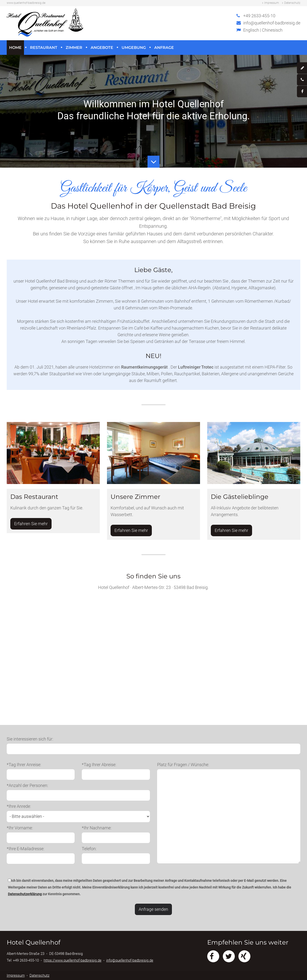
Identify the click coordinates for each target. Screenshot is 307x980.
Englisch (251, 30)
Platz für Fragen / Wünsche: (183, 765)
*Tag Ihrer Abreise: (99, 765)
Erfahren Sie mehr (31, 524)
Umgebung (134, 48)
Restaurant (44, 48)
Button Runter (153, 158)
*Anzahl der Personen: (27, 785)
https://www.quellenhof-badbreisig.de (73, 960)
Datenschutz (292, 3)
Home (15, 48)
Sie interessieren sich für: (30, 739)
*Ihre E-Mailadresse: (26, 849)
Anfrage (164, 48)
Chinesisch (272, 30)
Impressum (272, 3)
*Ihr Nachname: (97, 828)
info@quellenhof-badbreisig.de (272, 23)
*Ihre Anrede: (19, 806)
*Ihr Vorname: (20, 828)
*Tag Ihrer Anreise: (24, 765)
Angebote (102, 48)
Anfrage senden (153, 909)
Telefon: (89, 849)
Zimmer (74, 48)
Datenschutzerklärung (25, 894)
